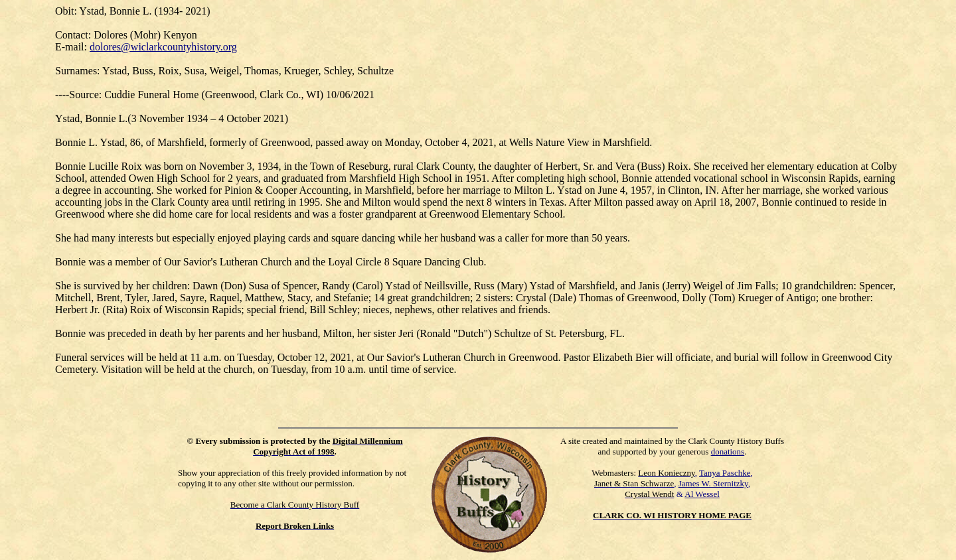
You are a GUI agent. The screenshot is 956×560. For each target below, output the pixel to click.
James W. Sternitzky (713, 483)
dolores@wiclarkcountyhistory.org (163, 47)
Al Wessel (702, 494)
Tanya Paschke (725, 473)
